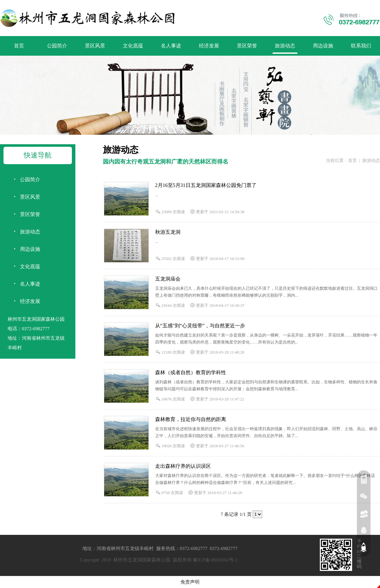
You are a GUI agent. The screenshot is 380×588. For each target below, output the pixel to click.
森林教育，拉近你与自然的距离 (191, 419)
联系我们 (361, 46)
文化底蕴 (133, 46)
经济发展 (209, 46)
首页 (19, 46)
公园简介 (57, 46)
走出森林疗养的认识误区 (183, 466)
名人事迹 (171, 46)
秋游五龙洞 (168, 232)
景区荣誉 (247, 46)
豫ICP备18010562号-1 (215, 560)
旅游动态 (285, 46)
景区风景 (95, 46)
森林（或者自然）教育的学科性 (191, 372)
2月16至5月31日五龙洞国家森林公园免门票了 (206, 185)
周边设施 (323, 46)
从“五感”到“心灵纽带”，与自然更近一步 (200, 326)
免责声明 (190, 582)
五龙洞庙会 (168, 279)
